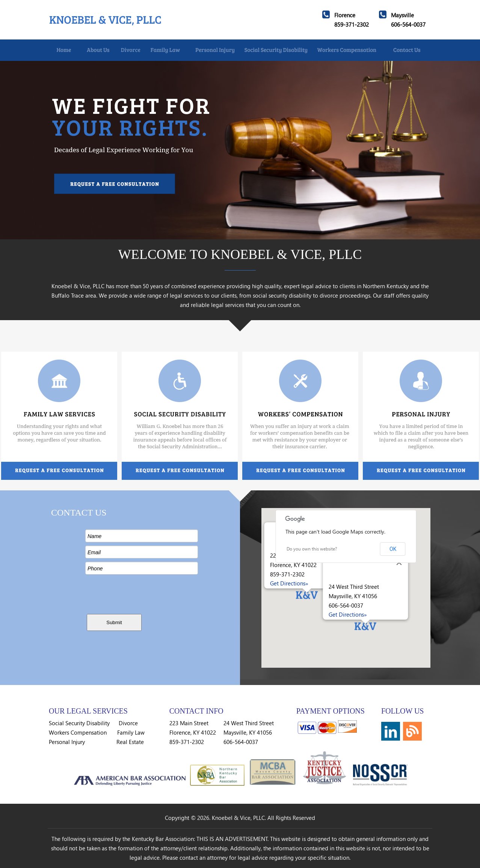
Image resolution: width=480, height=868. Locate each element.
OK (393, 549)
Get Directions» (289, 583)
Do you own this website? (312, 549)
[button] (307, 597)
